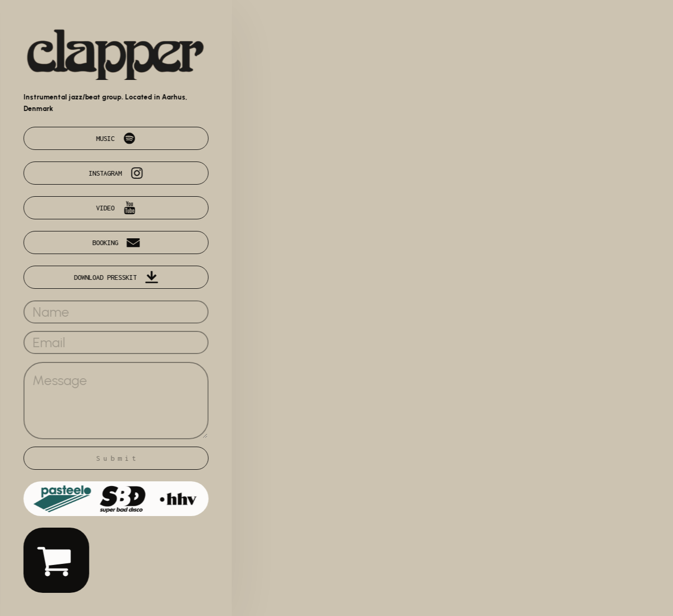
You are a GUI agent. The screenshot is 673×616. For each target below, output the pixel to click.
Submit (118, 458)
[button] (117, 138)
